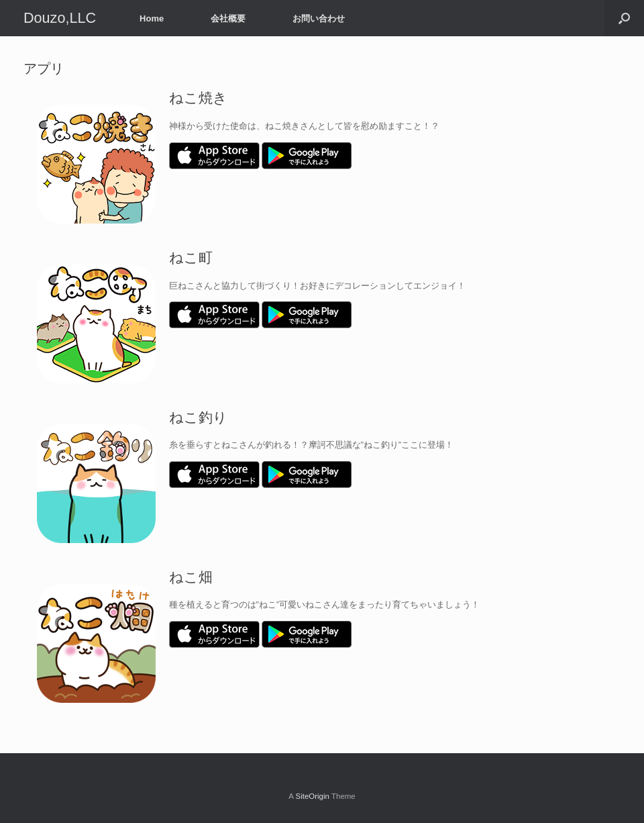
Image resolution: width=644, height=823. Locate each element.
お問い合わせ (319, 18)
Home (152, 18)
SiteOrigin (312, 796)
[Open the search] (624, 18)
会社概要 (228, 18)
